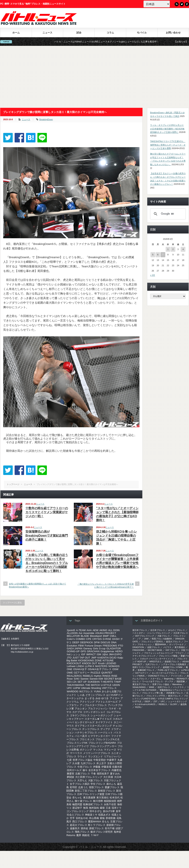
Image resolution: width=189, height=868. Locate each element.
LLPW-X (89, 666)
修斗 (85, 770)
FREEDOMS (110, 646)
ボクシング (86, 750)
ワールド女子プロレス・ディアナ (158, 681)
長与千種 (110, 828)
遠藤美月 (75, 828)
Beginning (169, 679)
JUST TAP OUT (81, 658)
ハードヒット (105, 733)
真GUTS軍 (109, 811)
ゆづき (105, 698)
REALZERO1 (74, 676)
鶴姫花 (86, 835)
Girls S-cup (99, 648)
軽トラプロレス (97, 825)
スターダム (156, 679)
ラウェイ (82, 756)
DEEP (76, 642)
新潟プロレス (174, 696)
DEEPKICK (86, 642)
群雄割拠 (111, 818)
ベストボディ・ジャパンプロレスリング (151, 633)
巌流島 (184, 704)
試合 (79, 33)
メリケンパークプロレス (97, 753)
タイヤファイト (104, 722)
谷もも (106, 822)
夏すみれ (115, 774)
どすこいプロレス (95, 695)
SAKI (76, 679)
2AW (146, 639)
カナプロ (77, 712)
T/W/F (117, 682)
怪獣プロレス (96, 787)
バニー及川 (81, 736)
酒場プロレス (96, 828)
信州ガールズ (74, 770)
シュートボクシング (102, 715)
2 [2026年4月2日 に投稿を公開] (173, 249)
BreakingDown (46, 119)
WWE (152, 687)
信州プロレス (164, 687)
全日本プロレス (158, 630)
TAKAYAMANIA (76, 685)
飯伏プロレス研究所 (102, 832)
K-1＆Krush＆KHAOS (145, 704)
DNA (114, 642)
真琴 (118, 811)
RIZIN (138, 707)
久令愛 (76, 763)
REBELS (88, 676)
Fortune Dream (93, 646)
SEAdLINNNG (139, 687)
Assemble (89, 633)
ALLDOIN (72, 633)
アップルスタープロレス (93, 705)
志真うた (83, 787)
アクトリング (87, 702)
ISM (99, 654)
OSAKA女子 (80, 669)
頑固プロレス (154, 647)
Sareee (85, 679)
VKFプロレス (109, 688)
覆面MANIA (94, 822)
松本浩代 (115, 798)
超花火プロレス (78, 825)
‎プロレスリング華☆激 (152, 693)
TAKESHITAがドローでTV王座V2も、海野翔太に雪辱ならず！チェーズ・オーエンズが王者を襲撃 (168, 145)
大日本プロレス (181, 633)
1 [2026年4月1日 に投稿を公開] (168, 249)
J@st (105, 654)
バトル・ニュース (91, 847)
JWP (94, 658)
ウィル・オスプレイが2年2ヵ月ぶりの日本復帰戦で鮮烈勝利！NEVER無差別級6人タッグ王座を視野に (167, 129)
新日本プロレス (140, 630)
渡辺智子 (77, 808)
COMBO (80, 639)
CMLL (113, 636)
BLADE (85, 636)
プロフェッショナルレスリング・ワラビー (164, 653)
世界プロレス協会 (83, 760)
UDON (116, 685)
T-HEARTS (107, 682)
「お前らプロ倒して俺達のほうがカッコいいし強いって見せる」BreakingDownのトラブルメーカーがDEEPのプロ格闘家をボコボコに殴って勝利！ (47, 563)
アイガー (115, 698)
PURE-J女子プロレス (168, 670)
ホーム (16, 33)
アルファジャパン (98, 709)
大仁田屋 (108, 777)
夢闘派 (70, 777)
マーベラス (76, 753)
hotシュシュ (74, 654)
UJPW (76, 688)
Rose (70, 679)
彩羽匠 (74, 787)
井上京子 (101, 763)
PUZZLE (95, 673)
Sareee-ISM (96, 679)
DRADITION (138, 647)
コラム (110, 33)
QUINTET (107, 673)
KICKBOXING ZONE (90, 660)
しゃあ (81, 695)
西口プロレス (80, 822)
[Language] (157, 4)
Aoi (80, 633)
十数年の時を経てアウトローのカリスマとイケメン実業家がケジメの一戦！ (47, 512)
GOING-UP (73, 651)
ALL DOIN (114, 630)
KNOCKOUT (74, 663)
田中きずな (96, 811)
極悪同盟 (77, 804)
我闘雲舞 (181, 681)
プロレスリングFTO (156, 696)
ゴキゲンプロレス (80, 715)
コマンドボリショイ (94, 712)
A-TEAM (81, 630)
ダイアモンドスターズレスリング (93, 726)
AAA (89, 630)
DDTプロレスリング (145, 636)
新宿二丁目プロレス (86, 791)
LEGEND (111, 663)
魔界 (79, 835)
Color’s (71, 639)
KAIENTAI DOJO (107, 658)
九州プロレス (88, 763)
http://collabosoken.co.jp (22, 652)
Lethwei (71, 666)
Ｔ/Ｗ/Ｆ (95, 835)
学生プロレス (98, 784)
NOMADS (114, 666)
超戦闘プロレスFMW (173, 667)
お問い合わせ (173, 33)
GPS (83, 651)
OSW (115, 669)
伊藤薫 (97, 767)
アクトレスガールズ (107, 702)
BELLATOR (73, 636)
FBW (81, 646)
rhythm (98, 676)
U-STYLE (106, 685)
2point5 (71, 630)
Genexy (88, 648)
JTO (69, 658)
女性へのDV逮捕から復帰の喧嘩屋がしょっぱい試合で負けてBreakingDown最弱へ (37, 585)
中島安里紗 (100, 760)
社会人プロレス (75, 815)
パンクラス (178, 687)
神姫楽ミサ (91, 815)
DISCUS (105, 642)
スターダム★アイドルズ (98, 719)
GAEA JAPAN (75, 648)
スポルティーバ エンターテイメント (157, 659)
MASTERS (101, 666)
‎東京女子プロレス (141, 684)
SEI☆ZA (72, 682)
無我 (86, 808)
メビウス (167, 647)
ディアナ (105, 729)
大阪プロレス (95, 780)
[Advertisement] (95, 77)
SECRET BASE (113, 679)
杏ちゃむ (77, 798)
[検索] (167, 214)
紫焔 (102, 818)
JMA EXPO (115, 654)
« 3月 (153, 275)
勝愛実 (70, 774)
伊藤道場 (106, 767)
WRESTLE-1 (155, 662)
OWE (70, 673)
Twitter (182, 4)
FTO (120, 646)
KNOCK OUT (90, 663)
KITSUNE (108, 660)
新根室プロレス (107, 791)
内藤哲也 (117, 770)
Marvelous (177, 684)
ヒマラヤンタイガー (99, 736)
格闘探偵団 (110, 801)
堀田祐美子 (103, 774)
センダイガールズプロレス (164, 673)
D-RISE (107, 639)
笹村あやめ (82, 818)
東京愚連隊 (89, 798)
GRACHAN (93, 651)
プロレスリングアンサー (103, 746)
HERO (119, 651)
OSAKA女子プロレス (100, 669)
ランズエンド (95, 756)
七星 (69, 760)
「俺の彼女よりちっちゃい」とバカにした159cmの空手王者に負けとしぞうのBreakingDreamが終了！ (106, 585)
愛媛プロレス (112, 787)
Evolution (72, 646)
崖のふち (111, 784)
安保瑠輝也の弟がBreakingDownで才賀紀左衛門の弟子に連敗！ (47, 536)
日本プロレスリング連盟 (91, 794)
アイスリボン (177, 676)
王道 (108, 808)
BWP (106, 636)
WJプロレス (86, 691)
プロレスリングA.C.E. (108, 739)
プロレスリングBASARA (102, 743)
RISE (114, 676)
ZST (156, 701)
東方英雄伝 (103, 798)
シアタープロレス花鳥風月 (174, 664)
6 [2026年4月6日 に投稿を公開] (158, 255)
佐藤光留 (117, 767)
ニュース (47, 33)
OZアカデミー (82, 673)
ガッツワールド (176, 644)
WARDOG (73, 691)
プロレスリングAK (77, 743)
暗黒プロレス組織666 (162, 639)
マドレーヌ (110, 750)
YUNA (97, 691)
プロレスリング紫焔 (168, 656)
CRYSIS (97, 639)
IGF (83, 654)
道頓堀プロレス (172, 662)
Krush (101, 663)
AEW (95, 630)
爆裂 (102, 808)
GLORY (174, 704)
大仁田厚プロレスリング (89, 777)
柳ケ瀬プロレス (83, 801)
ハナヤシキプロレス (86, 733)
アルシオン (81, 709)
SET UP (82, 682)
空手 (72, 818)
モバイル (142, 33)
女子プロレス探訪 (80, 784)
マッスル (98, 750)
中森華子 (112, 760)
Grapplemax (107, 651)
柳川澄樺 (98, 801)
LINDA (80, 666)
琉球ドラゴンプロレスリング (146, 667)
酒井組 (84, 828)
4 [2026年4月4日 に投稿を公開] (183, 249)
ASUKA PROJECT (106, 633)
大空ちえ (82, 780)
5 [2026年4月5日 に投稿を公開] (153, 255)
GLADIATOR (114, 648)
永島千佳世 (110, 804)
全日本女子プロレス (100, 770)
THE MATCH (93, 685)
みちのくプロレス (176, 630)
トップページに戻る (12, 603)
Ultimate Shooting (91, 688)
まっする (90, 698)
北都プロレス (83, 774)
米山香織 (94, 818)
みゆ (98, 698)
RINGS (106, 676)
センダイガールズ (85, 722)
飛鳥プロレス (82, 832)
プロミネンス (87, 739)
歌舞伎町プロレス (93, 804)
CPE (89, 639)
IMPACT (91, 654)
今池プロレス (85, 767)
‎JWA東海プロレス (174, 693)
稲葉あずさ (104, 815)
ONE (70, 669)
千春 (93, 774)
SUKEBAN (94, 682)
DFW (97, 642)
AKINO (103, 630)
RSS (177, 4)
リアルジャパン (112, 756)
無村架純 (94, 808)
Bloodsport (96, 636)
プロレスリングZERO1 (152, 642)
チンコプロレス (91, 729)
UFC (69, 688)
